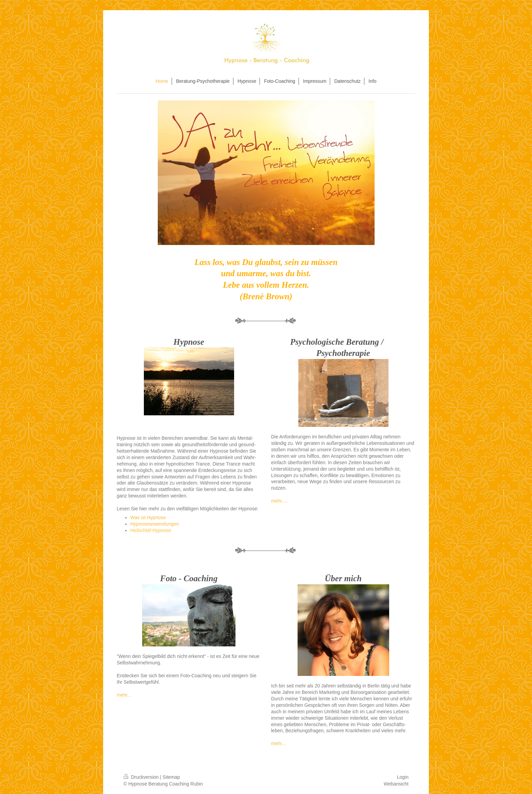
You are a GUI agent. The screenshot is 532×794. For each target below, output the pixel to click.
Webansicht (396, 784)
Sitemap (171, 777)
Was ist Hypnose (148, 517)
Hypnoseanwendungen (155, 524)
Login (403, 777)
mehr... (124, 695)
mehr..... (280, 501)
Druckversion (142, 777)
